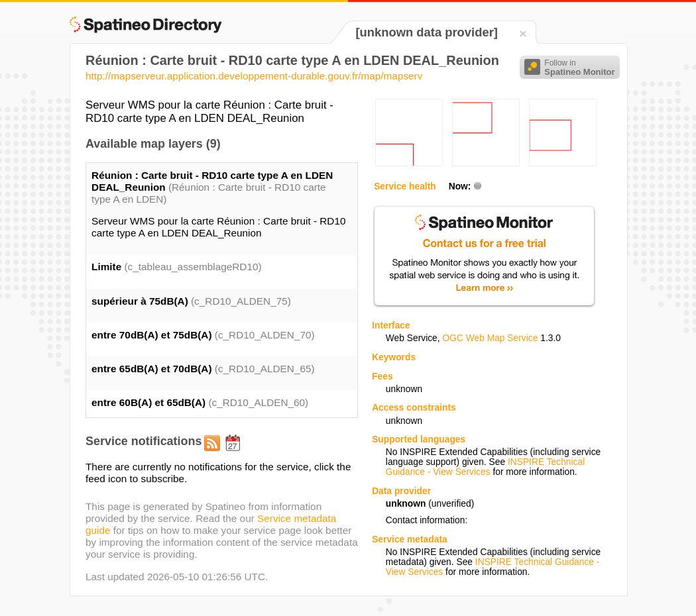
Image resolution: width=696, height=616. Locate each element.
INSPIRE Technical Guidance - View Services (485, 467)
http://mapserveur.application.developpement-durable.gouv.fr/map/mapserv (254, 76)
